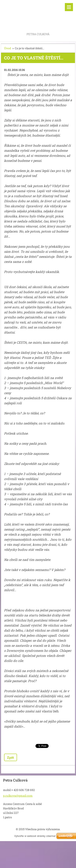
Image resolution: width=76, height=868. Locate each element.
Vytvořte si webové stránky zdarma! (35, 836)
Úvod (7, 48)
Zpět (11, 757)
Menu (69, 7)
